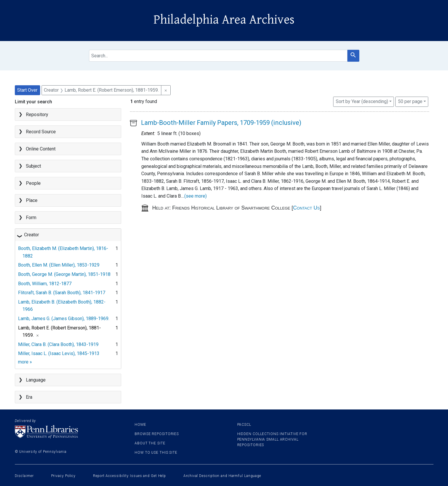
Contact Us (306, 208)
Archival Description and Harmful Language (222, 476)
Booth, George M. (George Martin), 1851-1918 (64, 274)
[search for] (218, 56)
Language (36, 380)
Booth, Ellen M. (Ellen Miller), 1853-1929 (59, 265)
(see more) (196, 196)
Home (140, 425)
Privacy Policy (64, 476)
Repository (37, 115)
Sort (362, 101)
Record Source (41, 132)
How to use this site (156, 453)
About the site (150, 443)
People (33, 183)
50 (410, 101)
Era (29, 397)
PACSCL (244, 425)
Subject (33, 166)
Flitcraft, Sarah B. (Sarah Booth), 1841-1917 (62, 293)
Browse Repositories (157, 434)
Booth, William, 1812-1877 (45, 284)
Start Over (27, 90)
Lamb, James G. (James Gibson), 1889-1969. (64, 319)
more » (25, 362)
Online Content (41, 149)
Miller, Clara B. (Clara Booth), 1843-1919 (58, 344)
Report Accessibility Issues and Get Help (130, 476)
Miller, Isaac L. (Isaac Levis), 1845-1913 (59, 353)
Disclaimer (24, 476)
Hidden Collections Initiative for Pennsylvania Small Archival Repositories (272, 439)
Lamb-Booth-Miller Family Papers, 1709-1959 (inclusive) (221, 123)
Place (32, 200)
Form (31, 218)
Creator (32, 235)
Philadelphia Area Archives (224, 20)
